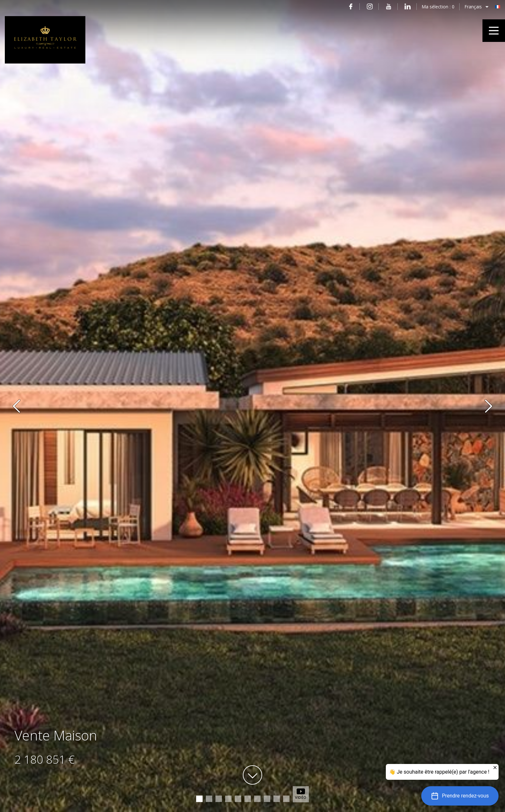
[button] (460, 796)
